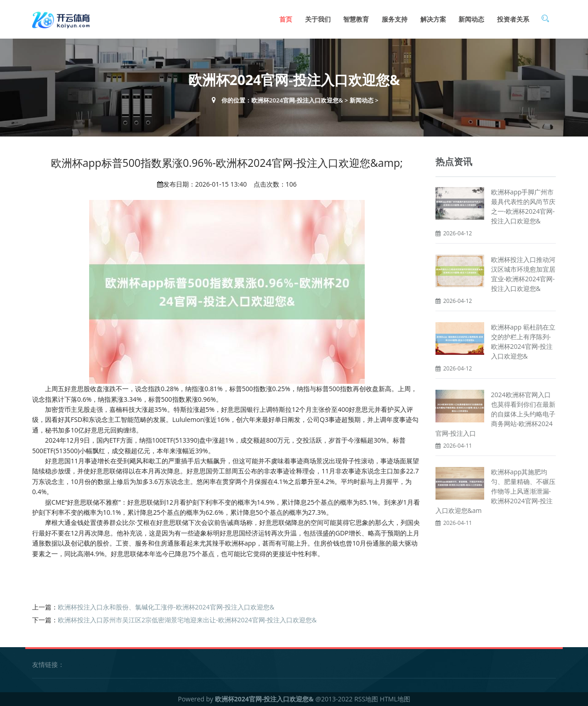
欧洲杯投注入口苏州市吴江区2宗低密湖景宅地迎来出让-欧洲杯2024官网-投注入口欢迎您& (187, 620)
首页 (286, 19)
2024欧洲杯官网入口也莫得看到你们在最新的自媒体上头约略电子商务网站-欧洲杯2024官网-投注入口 (495, 414)
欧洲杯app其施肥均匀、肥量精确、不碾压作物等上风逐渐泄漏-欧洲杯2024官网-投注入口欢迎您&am (495, 491)
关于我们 (318, 19)
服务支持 (395, 19)
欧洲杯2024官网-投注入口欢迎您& (297, 100)
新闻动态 (471, 19)
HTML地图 (395, 699)
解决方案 (433, 19)
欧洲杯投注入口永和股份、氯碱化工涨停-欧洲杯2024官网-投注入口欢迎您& (166, 607)
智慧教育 (356, 19)
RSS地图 (366, 699)
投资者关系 (513, 19)
